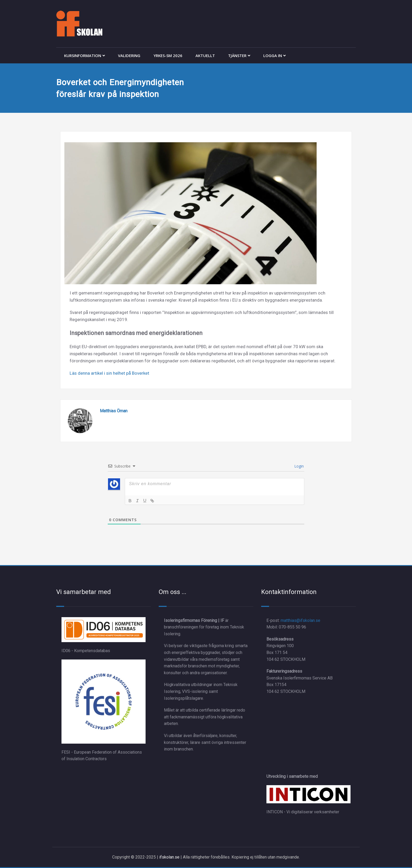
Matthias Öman (114, 411)
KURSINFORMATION (84, 55)
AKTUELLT (205, 55)
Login (298, 466)
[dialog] (402, 857)
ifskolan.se (169, 857)
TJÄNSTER (239, 55)
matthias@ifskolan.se (300, 620)
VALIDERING (129, 55)
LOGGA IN (274, 55)
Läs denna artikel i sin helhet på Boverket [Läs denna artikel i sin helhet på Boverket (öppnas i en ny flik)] (109, 373)
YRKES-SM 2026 (168, 55)
